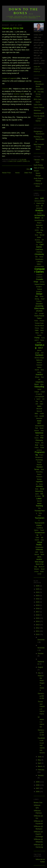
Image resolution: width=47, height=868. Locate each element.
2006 (38, 792)
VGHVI (37, 540)
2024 (38, 592)
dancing (42, 282)
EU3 (36, 313)
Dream (42, 296)
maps (41, 404)
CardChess (39, 249)
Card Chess (38, 105)
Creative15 (39, 277)
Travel (42, 530)
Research (39, 477)
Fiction (36, 321)
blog (42, 230)
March (40, 766)
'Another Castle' (19, 94)
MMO (36, 413)
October (41, 653)
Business (38, 240)
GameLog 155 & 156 (41, 696)
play (42, 443)
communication (39, 266)
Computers (39, 275)
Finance (42, 321)
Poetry (42, 445)
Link (41, 401)
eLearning (39, 306)
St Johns (38, 496)
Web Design (39, 562)
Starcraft (39, 501)
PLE (37, 445)
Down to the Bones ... (23, 11)
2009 (38, 782)
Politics (37, 448)
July (39, 673)
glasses (39, 350)
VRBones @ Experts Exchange (38, 834)
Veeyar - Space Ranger (37, 173)
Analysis (39, 210)
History (39, 367)
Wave (42, 554)
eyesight (41, 313)
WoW (42, 572)
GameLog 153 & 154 (13, 28)
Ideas (42, 370)
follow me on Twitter (40, 861)
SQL (42, 494)
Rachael (39, 465)
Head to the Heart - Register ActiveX (41, 683)
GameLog (26, 161)
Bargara (39, 223)
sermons (39, 486)
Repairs (39, 474)
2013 (38, 625)
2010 (38, 634)
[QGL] (37, 198)
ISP (39, 379)
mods (36, 416)
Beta (38, 228)
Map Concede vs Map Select (39, 147)
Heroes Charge (39, 358)
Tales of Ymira (39, 168)
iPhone (37, 377)
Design (39, 294)
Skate (37, 489)
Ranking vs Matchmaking (39, 139)
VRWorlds (39, 550)
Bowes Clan (38, 803)
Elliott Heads (39, 308)
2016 (38, 615)
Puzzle (39, 462)
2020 (38, 602)
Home (17, 173)
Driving (37, 299)
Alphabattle (39, 208)
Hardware (39, 355)
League (37, 392)
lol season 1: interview (41, 722)
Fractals (39, 335)
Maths (39, 406)
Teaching (39, 506)
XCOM (39, 574)
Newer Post (6, 173)
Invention (39, 374)
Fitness (37, 328)
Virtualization (39, 547)
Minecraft (39, 411)
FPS (42, 333)
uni (42, 537)
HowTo (37, 370)
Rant (42, 469)
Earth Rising (38, 165)
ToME (39, 516)
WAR (37, 552)
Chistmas (39, 252)
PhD (42, 438)
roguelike (39, 481)
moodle (42, 416)
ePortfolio (39, 311)
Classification (39, 259)
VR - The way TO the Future (39, 94)
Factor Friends (39, 107)
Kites (42, 384)
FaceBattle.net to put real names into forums (41, 745)
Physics (37, 443)
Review (39, 479)
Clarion (41, 257)
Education (39, 304)
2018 (38, 608)
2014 (38, 621)
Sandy (41, 484)
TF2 (39, 508)
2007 (38, 788)
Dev (37, 296)
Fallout (39, 318)
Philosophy (39, 440)
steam (39, 503)
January (41, 775)
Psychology (39, 460)
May (39, 760)
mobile (42, 413)
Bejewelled (39, 225)
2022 (38, 599)
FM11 (37, 333)
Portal (42, 448)
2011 (38, 631)
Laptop (39, 389)
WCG (39, 557)
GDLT (41, 348)
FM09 (42, 330)
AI (42, 206)
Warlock (37, 555)
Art (42, 218)
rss (37, 484)
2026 (38, 586)
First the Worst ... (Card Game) (39, 118)
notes (42, 431)
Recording (39, 472)
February (41, 770)
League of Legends (9, 78)
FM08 (37, 330)
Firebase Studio (39, 323)
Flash (42, 328)
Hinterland (39, 365)
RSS (29, 169)
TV (41, 535)
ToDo (40, 513)
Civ (36, 257)
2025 (38, 589)
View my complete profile (38, 69)
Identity (39, 372)
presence (39, 450)
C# (43, 240)
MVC (39, 423)
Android (39, 213)
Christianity (39, 254)
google (37, 353)
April (40, 763)
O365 (37, 435)
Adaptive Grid (40, 203)
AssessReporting (39, 220)
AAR (42, 198)
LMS (37, 404)
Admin (38, 206)
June (40, 757)
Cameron (39, 242)
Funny (37, 338)
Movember (39, 418)
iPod (42, 377)
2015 (38, 618)
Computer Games (15, 161)
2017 (38, 612)
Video (42, 540)
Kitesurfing (39, 387)
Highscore (39, 360)
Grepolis (5, 89)
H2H (42, 353)
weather (39, 559)
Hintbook (39, 363)
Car (37, 245)
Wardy (42, 552)
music (39, 421)
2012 (38, 628)
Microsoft (39, 409)
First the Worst (39, 326)
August (40, 667)
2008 (38, 785)
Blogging (39, 232)
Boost (37, 235)
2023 (38, 596)
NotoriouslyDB (39, 113)
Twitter (37, 538)
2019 (38, 605)
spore (37, 494)
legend (38, 399)
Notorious (37, 110)
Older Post (28, 173)
